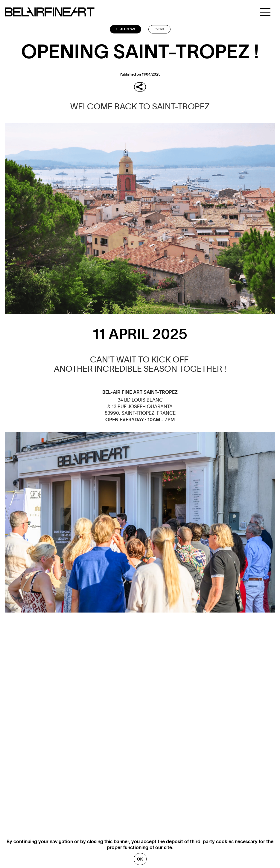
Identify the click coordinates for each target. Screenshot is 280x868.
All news (125, 29)
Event (159, 29)
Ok (140, 859)
